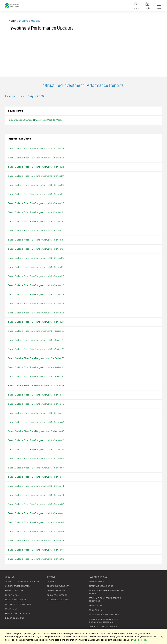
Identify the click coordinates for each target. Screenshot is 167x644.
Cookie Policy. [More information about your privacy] (140, 640)
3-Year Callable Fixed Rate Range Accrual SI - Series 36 (36, 386)
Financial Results (14, 591)
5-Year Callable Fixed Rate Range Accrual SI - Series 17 (36, 231)
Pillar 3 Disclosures (16, 600)
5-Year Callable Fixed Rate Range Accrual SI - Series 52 (36, 459)
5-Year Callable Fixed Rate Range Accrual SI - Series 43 (36, 422)
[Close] (162, 637)
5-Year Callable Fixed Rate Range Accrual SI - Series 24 (36, 295)
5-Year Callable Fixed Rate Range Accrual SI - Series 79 (36, 495)
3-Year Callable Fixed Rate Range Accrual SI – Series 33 (36, 358)
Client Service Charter (17, 586)
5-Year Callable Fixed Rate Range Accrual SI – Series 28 (36, 331)
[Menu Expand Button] (159, 6)
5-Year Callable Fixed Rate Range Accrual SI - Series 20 (36, 203)
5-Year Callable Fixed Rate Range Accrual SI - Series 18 (36, 212)
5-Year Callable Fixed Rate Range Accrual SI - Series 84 (36, 532)
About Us (10, 577)
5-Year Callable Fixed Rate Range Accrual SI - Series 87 (36, 550)
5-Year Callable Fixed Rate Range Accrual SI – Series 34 (36, 368)
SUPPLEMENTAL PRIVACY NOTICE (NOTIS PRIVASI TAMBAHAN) (104, 621)
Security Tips (96, 606)
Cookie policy (96, 610)
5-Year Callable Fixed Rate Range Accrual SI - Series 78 (36, 486)
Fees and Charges (98, 577)
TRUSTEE (51, 577)
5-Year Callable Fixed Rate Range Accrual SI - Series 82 (36, 523)
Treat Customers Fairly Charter (22, 582)
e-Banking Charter (15, 618)
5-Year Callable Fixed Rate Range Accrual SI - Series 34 (36, 149)
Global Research (56, 591)
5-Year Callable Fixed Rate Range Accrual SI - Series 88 (36, 559)
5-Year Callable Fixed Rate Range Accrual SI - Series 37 (36, 395)
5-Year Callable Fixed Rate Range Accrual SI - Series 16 (36, 222)
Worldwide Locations (58, 600)
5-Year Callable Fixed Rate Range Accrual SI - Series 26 (36, 185)
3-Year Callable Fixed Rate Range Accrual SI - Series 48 (36, 431)
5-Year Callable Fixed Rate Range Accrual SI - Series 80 (36, 504)
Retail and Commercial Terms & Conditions (105, 600)
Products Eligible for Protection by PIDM (106, 592)
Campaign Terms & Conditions (104, 627)
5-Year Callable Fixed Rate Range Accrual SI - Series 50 (36, 450)
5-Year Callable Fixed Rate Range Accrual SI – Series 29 (36, 340)
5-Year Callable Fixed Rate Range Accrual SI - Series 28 (36, 167)
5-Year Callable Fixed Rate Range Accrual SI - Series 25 (36, 304)
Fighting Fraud (96, 582)
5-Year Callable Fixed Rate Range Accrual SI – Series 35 (36, 377)
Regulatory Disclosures (18, 604)
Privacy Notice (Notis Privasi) (104, 615)
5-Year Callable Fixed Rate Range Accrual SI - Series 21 (36, 194)
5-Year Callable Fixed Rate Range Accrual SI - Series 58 (36, 468)
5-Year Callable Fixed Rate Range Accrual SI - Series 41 (36, 413)
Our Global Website (57, 595)
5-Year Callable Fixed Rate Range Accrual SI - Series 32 (36, 158)
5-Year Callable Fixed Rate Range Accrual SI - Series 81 (36, 513)
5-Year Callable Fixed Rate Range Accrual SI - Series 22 (36, 276)
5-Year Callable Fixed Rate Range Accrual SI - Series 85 (36, 541)
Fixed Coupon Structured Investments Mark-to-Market (36, 120)
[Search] (136, 6)
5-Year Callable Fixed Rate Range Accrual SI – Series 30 (36, 349)
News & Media (12, 595)
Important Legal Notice (101, 586)
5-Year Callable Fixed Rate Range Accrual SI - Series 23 (36, 285)
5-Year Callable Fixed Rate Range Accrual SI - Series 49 (36, 440)
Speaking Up (11, 609)
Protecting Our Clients (18, 614)
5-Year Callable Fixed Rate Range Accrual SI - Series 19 (36, 249)
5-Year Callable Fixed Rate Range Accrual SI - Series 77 (36, 477)
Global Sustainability (58, 586)
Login (147, 6)
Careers (51, 582)
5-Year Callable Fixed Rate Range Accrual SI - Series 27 (36, 176)
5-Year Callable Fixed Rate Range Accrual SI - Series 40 (36, 404)
